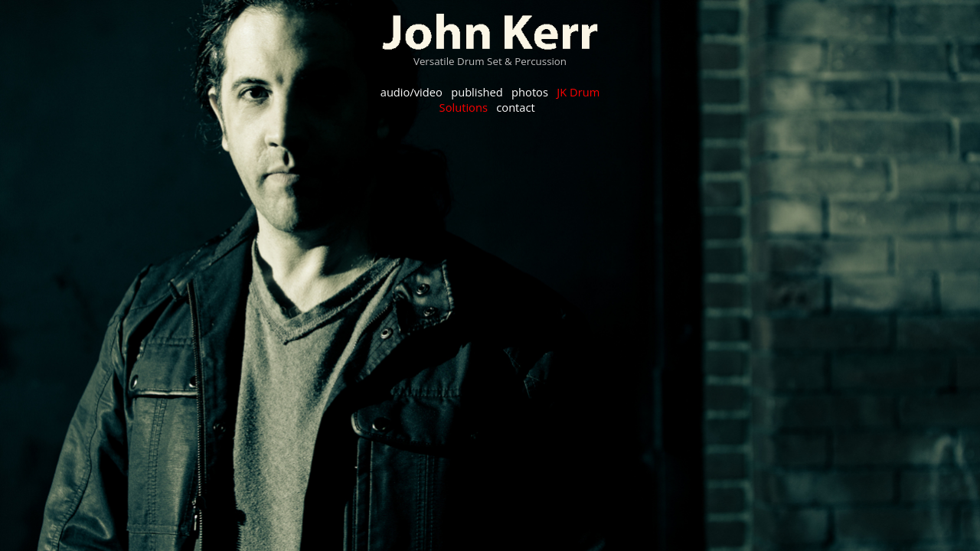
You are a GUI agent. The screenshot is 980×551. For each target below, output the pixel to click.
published (477, 92)
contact (515, 107)
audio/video (412, 92)
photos (530, 92)
